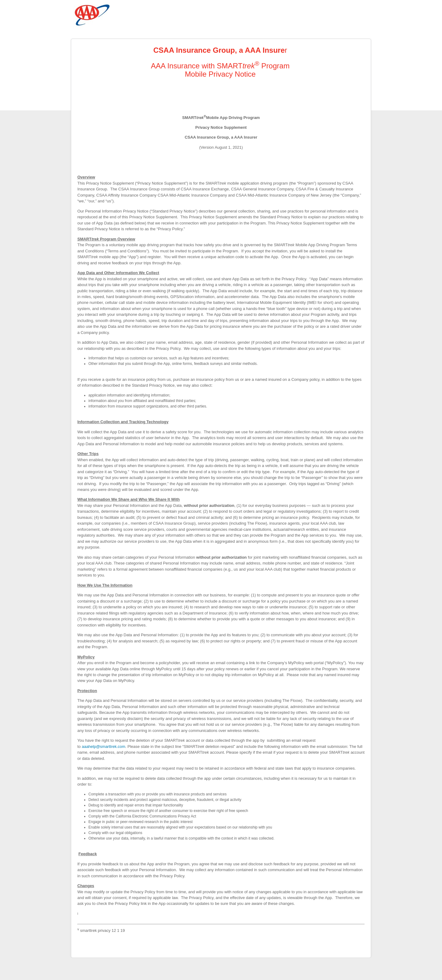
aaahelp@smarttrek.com (103, 746)
